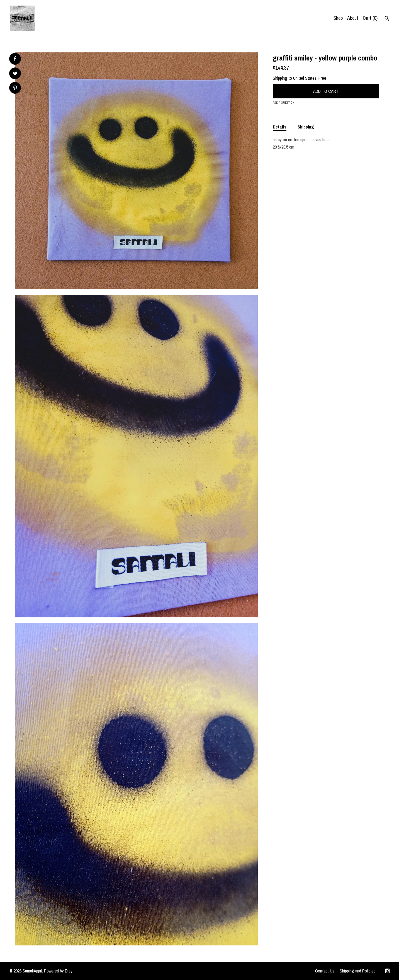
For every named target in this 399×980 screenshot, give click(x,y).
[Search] (387, 19)
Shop (338, 18)
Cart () (370, 18)
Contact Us (325, 971)
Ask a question (284, 103)
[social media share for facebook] (15, 59)
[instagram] (387, 971)
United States (305, 78)
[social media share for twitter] (15, 74)
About (353, 18)
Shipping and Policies (358, 971)
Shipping (306, 127)
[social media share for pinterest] (15, 88)
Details (280, 127)
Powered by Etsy (58, 971)
